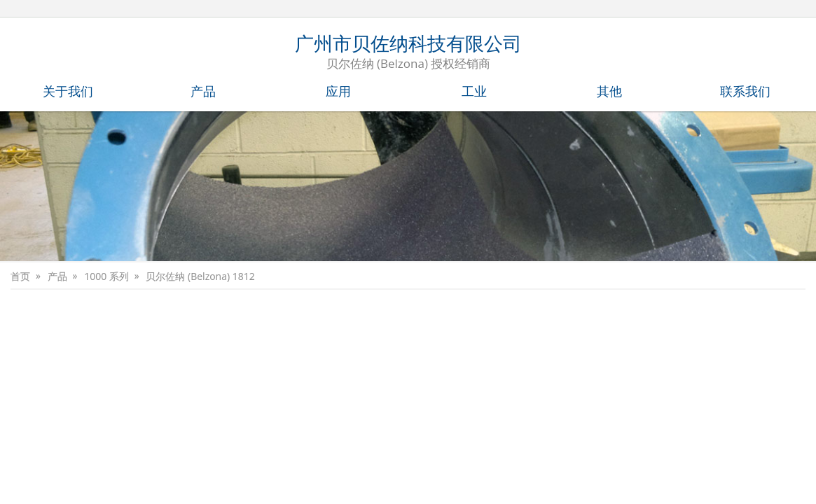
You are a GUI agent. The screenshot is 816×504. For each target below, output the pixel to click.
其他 (609, 91)
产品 (203, 91)
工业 (474, 91)
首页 (20, 276)
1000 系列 (105, 276)
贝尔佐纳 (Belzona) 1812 (199, 276)
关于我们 (68, 91)
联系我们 (745, 91)
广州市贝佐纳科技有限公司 (408, 53)
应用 (338, 91)
